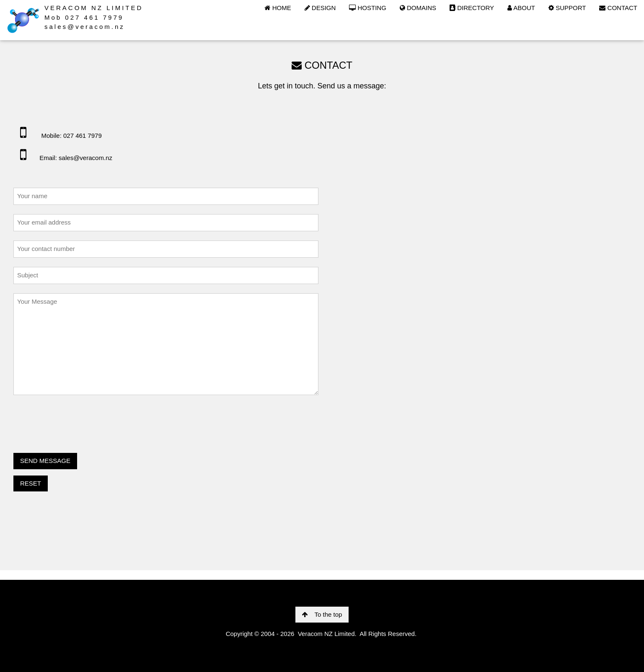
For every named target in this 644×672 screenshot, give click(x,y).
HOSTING (368, 8)
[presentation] (77, 421)
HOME (278, 8)
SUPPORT (567, 8)
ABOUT (521, 8)
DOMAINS (418, 8)
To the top (322, 614)
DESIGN (320, 8)
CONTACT (618, 8)
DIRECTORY (472, 8)
